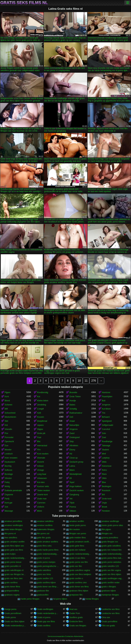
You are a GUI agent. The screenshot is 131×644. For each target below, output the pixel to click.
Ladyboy (106, 458)
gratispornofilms (12, 591)
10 (79, 381)
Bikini (39, 511)
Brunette (73, 392)
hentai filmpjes (92, 599)
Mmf (104, 454)
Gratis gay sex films (46, 622)
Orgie (104, 503)
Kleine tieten (43, 401)
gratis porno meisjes (46, 562)
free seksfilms (11, 538)
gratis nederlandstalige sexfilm (113, 554)
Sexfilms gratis (76, 617)
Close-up (74, 458)
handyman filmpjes (110, 595)
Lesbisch (9, 454)
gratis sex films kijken (111, 574)
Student (105, 450)
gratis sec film (76, 566)
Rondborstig (43, 392)
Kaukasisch (10, 462)
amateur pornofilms (13, 521)
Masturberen (10, 417)
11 (86, 381)
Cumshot (106, 429)
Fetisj (7, 482)
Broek (104, 507)
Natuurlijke (74, 425)
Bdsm (72, 470)
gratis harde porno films (48, 550)
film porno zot (43, 534)
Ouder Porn (75, 613)
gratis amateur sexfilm (15, 542)
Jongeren (106, 405)
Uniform (41, 507)
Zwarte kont (42, 495)
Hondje (73, 401)
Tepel (72, 482)
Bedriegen (107, 486)
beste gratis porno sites (112, 525)
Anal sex (73, 609)
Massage (9, 511)
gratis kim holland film (112, 550)
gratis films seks (44, 546)
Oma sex (106, 617)
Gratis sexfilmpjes (45, 609)
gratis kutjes (10, 554)
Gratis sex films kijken (14, 622)
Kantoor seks (43, 486)
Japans (40, 425)
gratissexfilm (43, 595)
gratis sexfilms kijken (46, 583)
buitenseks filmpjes (46, 529)
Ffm (39, 450)
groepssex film (76, 595)
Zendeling (42, 405)
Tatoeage (106, 446)
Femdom (106, 511)
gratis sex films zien (14, 578)
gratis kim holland (77, 550)
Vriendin (8, 429)
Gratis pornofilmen (13, 613)
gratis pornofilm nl (13, 566)
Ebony (72, 450)
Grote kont (107, 499)
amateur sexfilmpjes (14, 525)
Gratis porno (10, 617)
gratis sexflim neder (111, 583)
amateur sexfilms (45, 525)
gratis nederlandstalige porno (48, 554)
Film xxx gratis (108, 626)
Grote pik (41, 433)
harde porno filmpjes (30, 599)
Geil (71, 417)
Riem (104, 474)
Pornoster (9, 437)
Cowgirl (40, 409)
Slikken (73, 511)
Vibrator (8, 478)
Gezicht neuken (77, 490)
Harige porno (10, 609)
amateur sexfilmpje (110, 521)
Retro (104, 470)
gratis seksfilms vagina (80, 570)
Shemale (41, 458)
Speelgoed (107, 421)
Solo (104, 433)
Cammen (41, 503)
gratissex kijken (109, 591)
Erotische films (76, 622)
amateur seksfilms (45, 521)
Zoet (104, 437)
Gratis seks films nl (24, 3)
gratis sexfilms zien (78, 583)
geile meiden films (78, 538)
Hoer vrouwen (11, 458)
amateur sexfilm (77, 521)
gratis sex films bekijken (80, 574)
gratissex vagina (12, 595)
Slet (6, 421)
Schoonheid (10, 413)
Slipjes (40, 429)
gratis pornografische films (48, 566)
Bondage (9, 474)
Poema (73, 507)
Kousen (41, 417)
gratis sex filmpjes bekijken (16, 574)
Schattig (73, 409)
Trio (104, 413)
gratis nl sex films (77, 558)
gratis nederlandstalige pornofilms (80, 554)
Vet (71, 499)
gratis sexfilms (11, 583)
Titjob (72, 503)
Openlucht (9, 441)
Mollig (7, 486)
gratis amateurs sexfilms (80, 542)
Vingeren (74, 429)
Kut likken (106, 409)
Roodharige (107, 441)
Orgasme (9, 495)
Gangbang (74, 495)
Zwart (72, 433)
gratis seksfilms (44, 570)
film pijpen (106, 529)
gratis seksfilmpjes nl (14, 570)
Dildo (104, 462)
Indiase (40, 466)
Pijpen (7, 392)
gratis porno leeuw (13, 562)
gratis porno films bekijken (113, 558)
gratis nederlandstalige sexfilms (16, 558)
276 (94, 381)
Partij (7, 499)
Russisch (106, 490)
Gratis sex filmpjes (78, 626)
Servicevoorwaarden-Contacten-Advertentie (65, 636)
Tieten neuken (43, 490)
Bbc (39, 441)
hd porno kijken (60, 599)
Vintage (40, 470)
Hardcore (106, 392)
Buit (104, 401)
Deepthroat (42, 421)
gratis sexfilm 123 (45, 578)
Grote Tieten (75, 397)
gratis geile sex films (14, 550)
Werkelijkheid (75, 474)
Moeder (8, 450)
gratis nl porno (43, 558)
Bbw (104, 482)
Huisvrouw (107, 466)
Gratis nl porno (44, 617)
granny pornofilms (110, 538)
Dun (6, 446)
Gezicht (41, 462)
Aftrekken (74, 446)
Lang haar (42, 474)
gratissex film (43, 591)
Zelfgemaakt (107, 425)
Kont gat (8, 503)
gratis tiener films (12, 587)
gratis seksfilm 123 (110, 566)
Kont (7, 397)
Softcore (8, 470)
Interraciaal (42, 446)
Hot (6, 425)
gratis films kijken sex (14, 546)
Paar (39, 437)
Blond (7, 401)
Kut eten (41, 482)
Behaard (106, 417)
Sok (6, 507)
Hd (71, 454)
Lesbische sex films (111, 609)
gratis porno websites (111, 562)
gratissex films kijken (79, 591)
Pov (6, 433)
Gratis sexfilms (44, 626)
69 (71, 478)
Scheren (8, 405)
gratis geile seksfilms (111, 546)
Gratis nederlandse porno (48, 613)
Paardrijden (107, 397)
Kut (39, 397)
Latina (72, 466)
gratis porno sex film (79, 562)
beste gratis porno (78, 525)
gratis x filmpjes (109, 587)
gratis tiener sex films (79, 587)
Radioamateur (76, 413)
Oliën (104, 478)
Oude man (42, 499)
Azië (39, 413)
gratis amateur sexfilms (48, 542)
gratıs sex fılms (44, 574)
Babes (72, 405)
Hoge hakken (75, 486)
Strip (72, 441)
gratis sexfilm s (76, 578)
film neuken (75, 529)
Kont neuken (43, 454)
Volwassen (42, 478)
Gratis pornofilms (110, 622)
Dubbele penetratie (13, 490)
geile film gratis (44, 538)
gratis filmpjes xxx (110, 542)
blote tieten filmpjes (13, 529)
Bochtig (8, 466)
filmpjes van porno (78, 534)
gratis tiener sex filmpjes (48, 587)
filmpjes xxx (107, 534)
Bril (103, 495)
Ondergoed (75, 437)
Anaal (72, 421)
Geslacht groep (76, 462)
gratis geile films (77, 546)
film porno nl (10, 534)
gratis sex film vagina (111, 570)
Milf (6, 409)
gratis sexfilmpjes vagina (113, 578)
